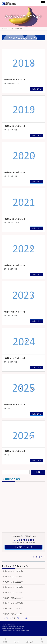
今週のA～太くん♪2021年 (15, 219)
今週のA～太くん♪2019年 (15, 126)
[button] (39, 557)
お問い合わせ (30, 640)
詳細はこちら (36, 89)
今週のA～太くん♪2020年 (15, 172)
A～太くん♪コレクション (15, 566)
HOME (5, 640)
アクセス (16, 640)
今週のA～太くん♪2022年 (15, 265)
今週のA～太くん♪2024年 (15, 358)
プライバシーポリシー (24, 618)
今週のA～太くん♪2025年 (15, 404)
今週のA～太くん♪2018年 (15, 79)
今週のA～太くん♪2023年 (15, 312)
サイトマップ (8, 618)
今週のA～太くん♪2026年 (15, 451)
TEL (42, 640)
